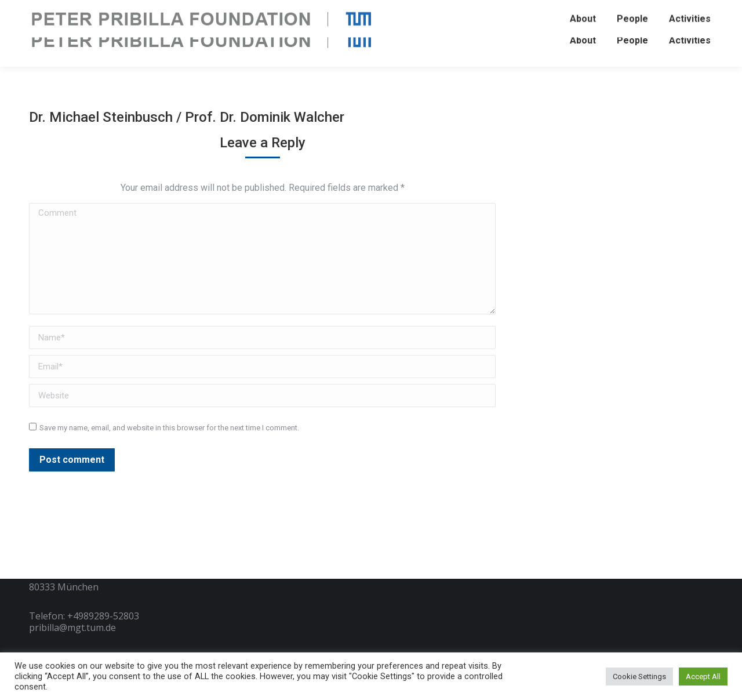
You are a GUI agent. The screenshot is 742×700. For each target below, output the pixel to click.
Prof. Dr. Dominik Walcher (265, 117)
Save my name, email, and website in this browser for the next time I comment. (169, 428)
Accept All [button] (703, 677)
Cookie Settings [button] (639, 677)
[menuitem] (583, 41)
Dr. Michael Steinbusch (103, 117)
